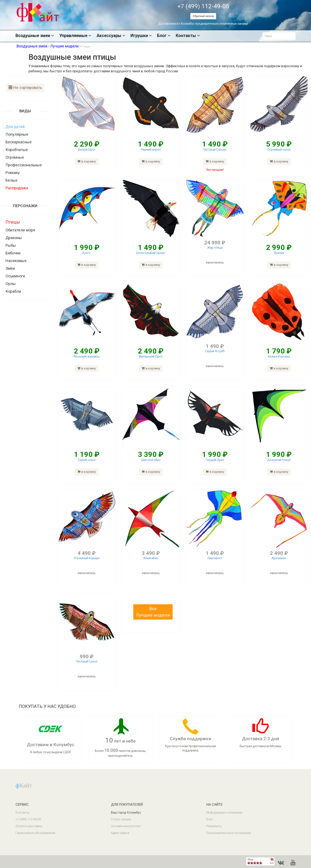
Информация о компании (224, 812)
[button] (153, 612)
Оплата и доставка (29, 826)
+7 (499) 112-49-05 (203, 6)
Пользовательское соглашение (229, 833)
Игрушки (141, 36)
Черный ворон (151, 150)
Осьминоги (15, 276)
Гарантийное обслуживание (35, 833)
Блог (164, 36)
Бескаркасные (19, 142)
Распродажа (17, 188)
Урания (279, 253)
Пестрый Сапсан (215, 150)
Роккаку (13, 173)
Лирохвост (215, 558)
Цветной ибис (151, 460)
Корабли (13, 291)
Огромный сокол (279, 150)
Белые (11, 180)
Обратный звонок (203, 16)
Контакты (188, 36)
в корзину (87, 161)
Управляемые (75, 36)
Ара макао (279, 558)
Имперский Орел (151, 356)
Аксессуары (111, 36)
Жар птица (215, 248)
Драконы (14, 238)
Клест (87, 253)
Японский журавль (87, 356)
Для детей (15, 127)
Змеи (10, 268)
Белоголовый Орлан (151, 253)
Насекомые (16, 261)
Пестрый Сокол (87, 661)
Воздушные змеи (35, 36)
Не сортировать (25, 88)
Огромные (15, 157)
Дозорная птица (279, 460)
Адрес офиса (120, 833)
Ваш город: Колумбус (126, 812)
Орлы (11, 284)
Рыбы (11, 245)
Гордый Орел (215, 460)
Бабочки (13, 253)
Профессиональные (24, 165)
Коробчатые (17, 150)
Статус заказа (121, 819)
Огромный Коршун (87, 558)
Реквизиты (214, 826)
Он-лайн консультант (126, 826)
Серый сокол (87, 460)
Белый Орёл (87, 150)
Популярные (17, 134)
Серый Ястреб (215, 351)
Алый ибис (151, 558)
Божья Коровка (279, 356)
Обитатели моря (20, 230)
